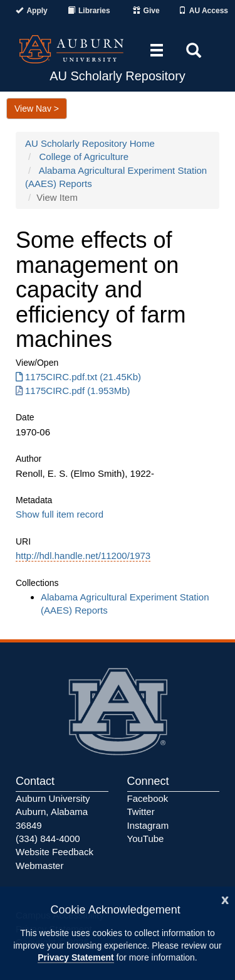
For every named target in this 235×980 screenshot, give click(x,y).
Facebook (148, 798)
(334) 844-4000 (48, 839)
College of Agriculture (84, 157)
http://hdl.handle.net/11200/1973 (83, 556)
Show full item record (60, 514)
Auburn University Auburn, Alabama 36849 (53, 812)
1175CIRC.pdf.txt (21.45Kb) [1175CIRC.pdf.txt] (78, 377)
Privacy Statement (76, 957)
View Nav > (37, 109)
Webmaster (39, 865)
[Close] (225, 899)
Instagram (148, 825)
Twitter (141, 812)
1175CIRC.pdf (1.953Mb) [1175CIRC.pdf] (73, 391)
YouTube (146, 839)
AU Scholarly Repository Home (90, 143)
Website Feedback (55, 852)
